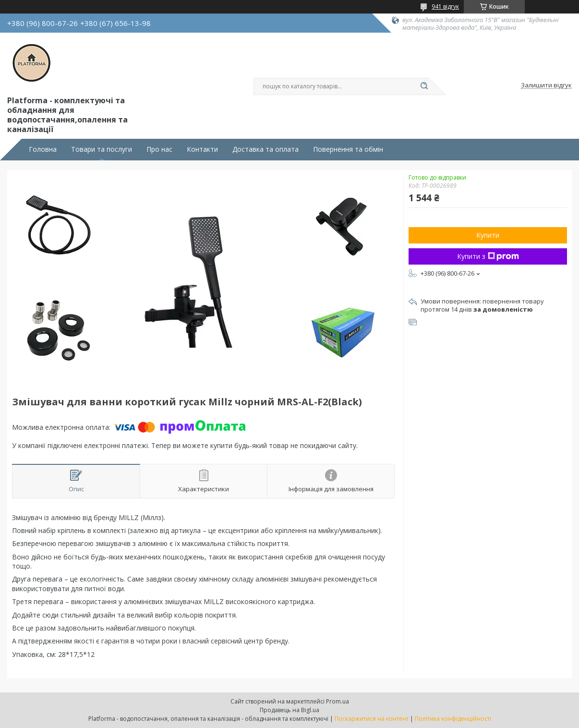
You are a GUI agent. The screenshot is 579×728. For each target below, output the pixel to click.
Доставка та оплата (265, 149)
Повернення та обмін (348, 149)
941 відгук (445, 6)
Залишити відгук (546, 85)
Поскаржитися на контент (372, 719)
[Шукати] (424, 86)
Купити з (488, 256)
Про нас (159, 149)
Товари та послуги (102, 149)
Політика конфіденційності (453, 719)
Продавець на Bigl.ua (289, 710)
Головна (43, 149)
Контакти (202, 149)
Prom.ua (338, 701)
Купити (488, 235)
